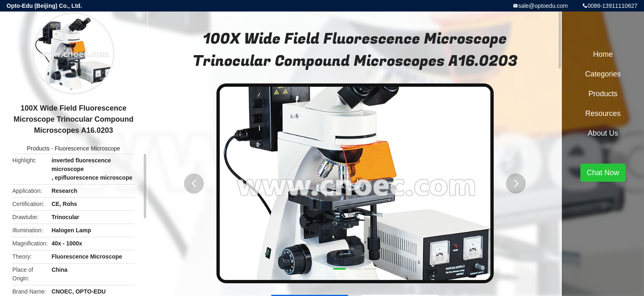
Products (38, 148)
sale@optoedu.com (543, 6)
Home (603, 54)
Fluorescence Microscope (87, 148)
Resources (603, 113)
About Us (603, 133)
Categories (603, 74)
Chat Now (603, 173)
